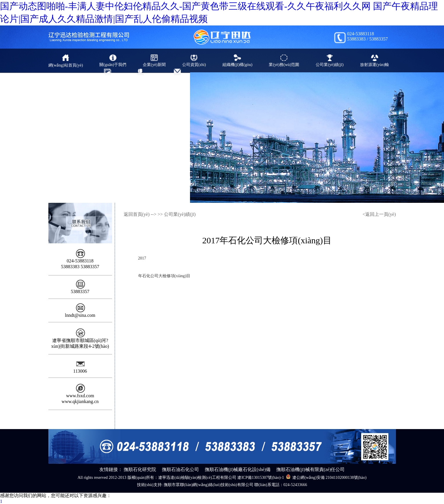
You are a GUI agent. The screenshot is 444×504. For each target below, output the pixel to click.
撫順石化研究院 (140, 469)
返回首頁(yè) (137, 214)
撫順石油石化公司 (180, 469)
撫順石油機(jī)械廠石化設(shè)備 (238, 469)
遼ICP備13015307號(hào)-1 (261, 478)
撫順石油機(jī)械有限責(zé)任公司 (310, 469)
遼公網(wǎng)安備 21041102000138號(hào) (326, 477)
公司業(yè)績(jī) (180, 214)
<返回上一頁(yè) (379, 214)
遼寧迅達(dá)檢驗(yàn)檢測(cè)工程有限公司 (197, 478)
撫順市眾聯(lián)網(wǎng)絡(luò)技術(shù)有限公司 (209, 485)
